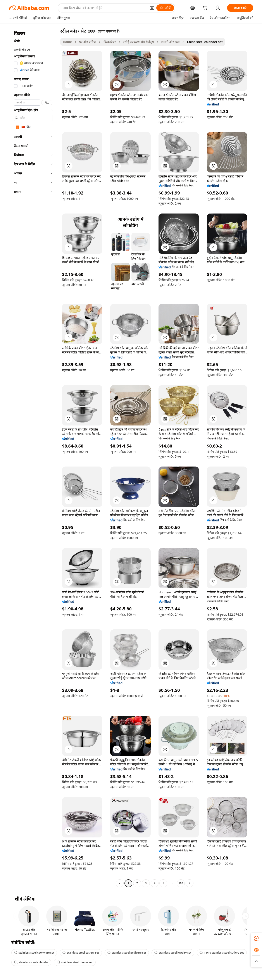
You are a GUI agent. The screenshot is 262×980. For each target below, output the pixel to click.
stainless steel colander (31, 962)
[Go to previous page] (120, 883)
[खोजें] (165, 8)
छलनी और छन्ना (170, 42)
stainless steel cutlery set (81, 953)
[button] (152, 8)
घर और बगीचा (88, 42)
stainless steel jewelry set (173, 953)
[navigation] (33, 458)
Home (67, 42)
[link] (256, 939)
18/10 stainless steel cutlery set (222, 953)
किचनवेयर (110, 42)
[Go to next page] (190, 883)
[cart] (206, 8)
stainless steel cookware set (34, 953)
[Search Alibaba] (104, 8)
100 (181, 883)
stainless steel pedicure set (127, 953)
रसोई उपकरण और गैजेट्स (138, 42)
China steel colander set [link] (205, 42)
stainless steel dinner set (75, 962)
